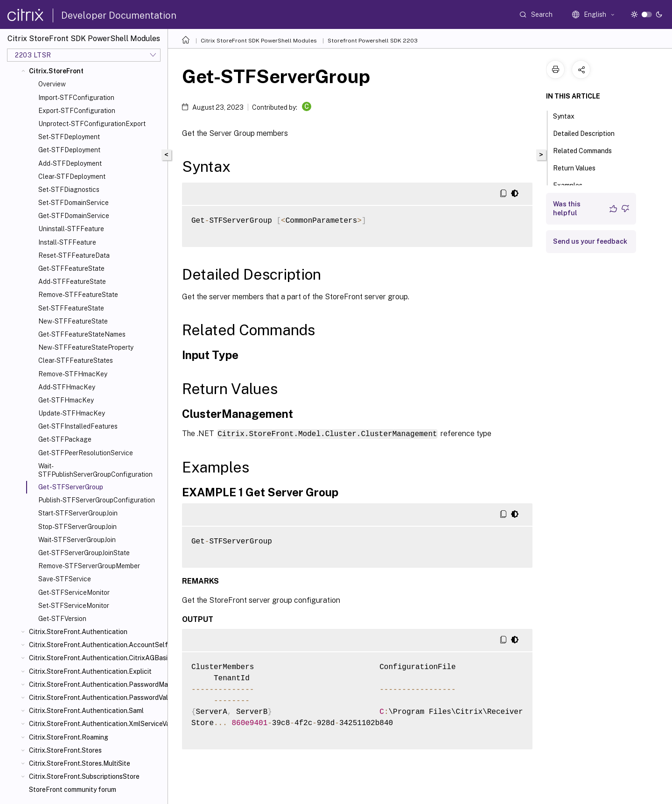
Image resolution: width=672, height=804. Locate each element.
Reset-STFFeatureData (74, 255)
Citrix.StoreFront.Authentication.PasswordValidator (96, 698)
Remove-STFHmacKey (73, 374)
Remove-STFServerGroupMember (89, 566)
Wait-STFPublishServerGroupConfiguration (95, 470)
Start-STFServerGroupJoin (78, 513)
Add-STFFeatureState (72, 282)
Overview (52, 84)
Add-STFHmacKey (67, 387)
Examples (573, 184)
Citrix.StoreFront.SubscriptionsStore (84, 776)
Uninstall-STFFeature (71, 229)
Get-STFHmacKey (66, 400)
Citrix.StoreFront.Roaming (69, 737)
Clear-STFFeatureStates (76, 360)
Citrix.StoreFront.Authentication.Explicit (90, 671)
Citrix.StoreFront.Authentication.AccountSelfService (96, 645)
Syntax (569, 115)
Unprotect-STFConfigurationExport (92, 124)
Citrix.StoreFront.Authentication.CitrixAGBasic (96, 658)
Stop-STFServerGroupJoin (77, 527)
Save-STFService (65, 579)
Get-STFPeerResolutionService (86, 453)
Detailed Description (589, 133)
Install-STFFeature (67, 242)
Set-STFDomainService (73, 203)
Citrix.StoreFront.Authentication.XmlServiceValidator (96, 724)
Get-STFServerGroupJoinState (84, 553)
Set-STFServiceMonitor (74, 606)
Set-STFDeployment (69, 137)
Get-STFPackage (65, 439)
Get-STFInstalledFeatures (78, 426)
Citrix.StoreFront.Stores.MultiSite (80, 763)
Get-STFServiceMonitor (74, 592)
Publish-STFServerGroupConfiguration (97, 500)
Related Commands (588, 150)
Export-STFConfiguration (77, 111)
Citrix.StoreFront (56, 71)
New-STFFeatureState (73, 321)
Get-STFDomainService (74, 216)
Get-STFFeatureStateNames (82, 334)
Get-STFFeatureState (71, 268)
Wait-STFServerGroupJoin (77, 540)
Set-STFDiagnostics (69, 190)
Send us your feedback (590, 241)
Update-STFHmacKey (72, 413)
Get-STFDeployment (69, 150)
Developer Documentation (119, 15)
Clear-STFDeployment (72, 176)
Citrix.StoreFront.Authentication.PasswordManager (96, 684)
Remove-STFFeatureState (78, 295)
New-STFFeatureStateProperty (86, 347)
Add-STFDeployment (70, 163)
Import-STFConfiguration (76, 98)
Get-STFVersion (62, 619)
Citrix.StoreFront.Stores (65, 750)
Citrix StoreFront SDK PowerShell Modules (259, 41)
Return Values (579, 167)
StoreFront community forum (73, 790)
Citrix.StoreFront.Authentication (78, 632)
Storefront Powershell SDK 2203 (373, 41)
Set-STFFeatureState (71, 308)
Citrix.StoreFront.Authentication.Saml (86, 711)
